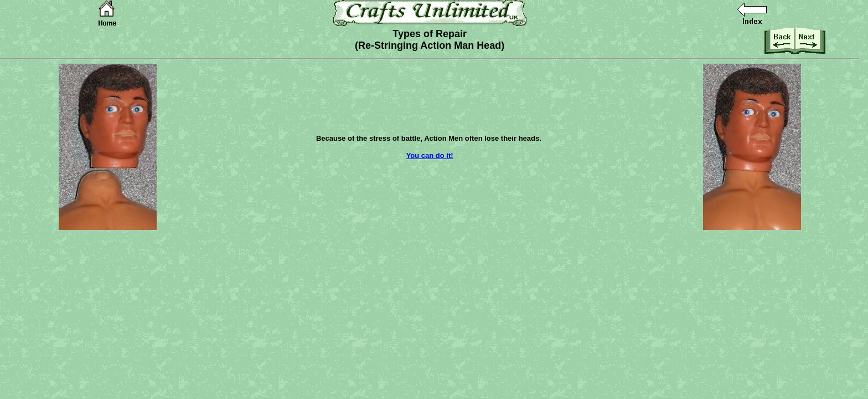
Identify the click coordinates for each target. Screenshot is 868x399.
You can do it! (430, 155)
